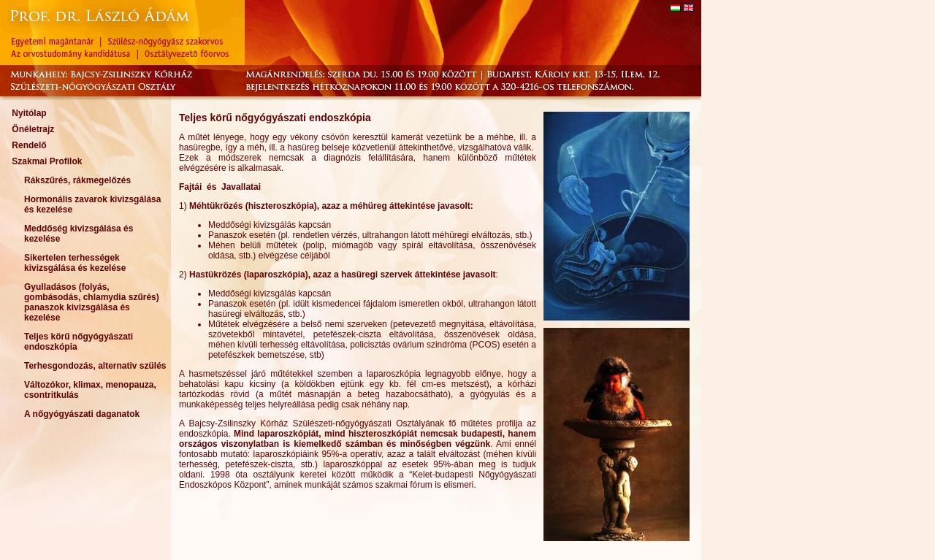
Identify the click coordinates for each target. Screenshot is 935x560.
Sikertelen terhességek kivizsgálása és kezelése (75, 263)
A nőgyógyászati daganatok (82, 414)
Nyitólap (29, 113)
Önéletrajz (33, 129)
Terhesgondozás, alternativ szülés (95, 366)
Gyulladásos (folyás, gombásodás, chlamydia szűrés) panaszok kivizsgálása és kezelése (92, 302)
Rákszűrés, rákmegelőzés (77, 180)
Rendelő (29, 145)
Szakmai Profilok (47, 161)
